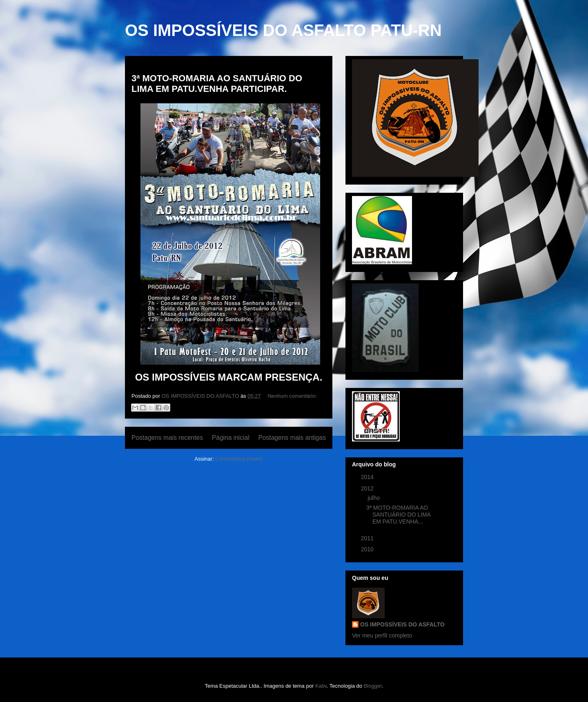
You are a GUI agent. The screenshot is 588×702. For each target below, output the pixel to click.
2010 (368, 549)
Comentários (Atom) (239, 459)
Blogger (373, 686)
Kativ (321, 686)
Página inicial (231, 438)
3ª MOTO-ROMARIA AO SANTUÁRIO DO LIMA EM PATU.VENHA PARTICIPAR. (217, 84)
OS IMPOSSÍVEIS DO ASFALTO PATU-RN (283, 30)
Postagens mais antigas (292, 438)
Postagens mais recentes (167, 438)
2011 (368, 538)
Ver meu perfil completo (382, 635)
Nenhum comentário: (292, 396)
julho (374, 498)
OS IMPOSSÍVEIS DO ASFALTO (402, 624)
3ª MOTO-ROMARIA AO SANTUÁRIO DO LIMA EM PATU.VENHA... (398, 515)
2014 (368, 477)
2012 (368, 488)
